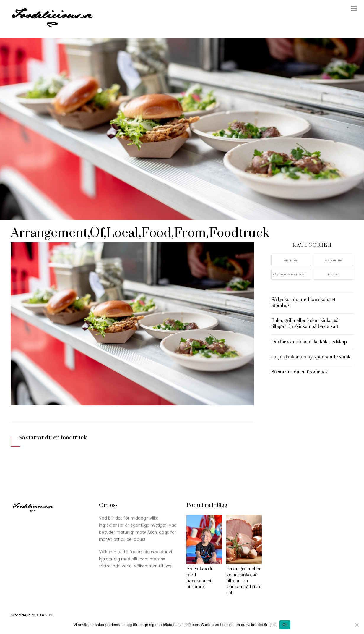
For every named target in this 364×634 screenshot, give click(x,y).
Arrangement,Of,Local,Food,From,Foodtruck (141, 233)
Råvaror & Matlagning (291, 274)
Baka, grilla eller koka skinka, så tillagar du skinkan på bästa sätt (305, 324)
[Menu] (354, 8)
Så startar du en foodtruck (53, 438)
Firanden (291, 260)
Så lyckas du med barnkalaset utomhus (303, 303)
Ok (285, 625)
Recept (333, 274)
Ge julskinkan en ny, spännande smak (311, 357)
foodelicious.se (30, 615)
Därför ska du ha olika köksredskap (309, 342)
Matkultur (333, 260)
